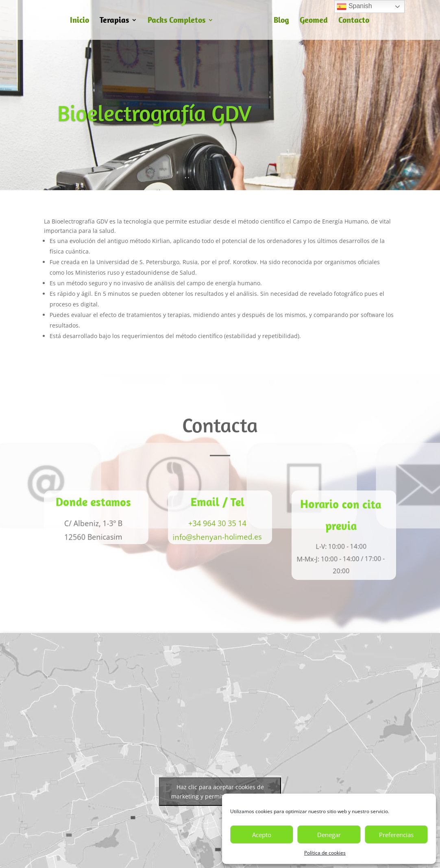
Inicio (80, 21)
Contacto (354, 21)
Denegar (329, 835)
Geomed (314, 21)
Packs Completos (176, 21)
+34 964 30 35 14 (216, 523)
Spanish (354, 7)
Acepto (262, 835)
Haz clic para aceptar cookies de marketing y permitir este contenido (220, 792)
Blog (281, 21)
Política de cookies (325, 853)
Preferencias (396, 835)
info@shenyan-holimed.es (216, 537)
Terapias (114, 21)
